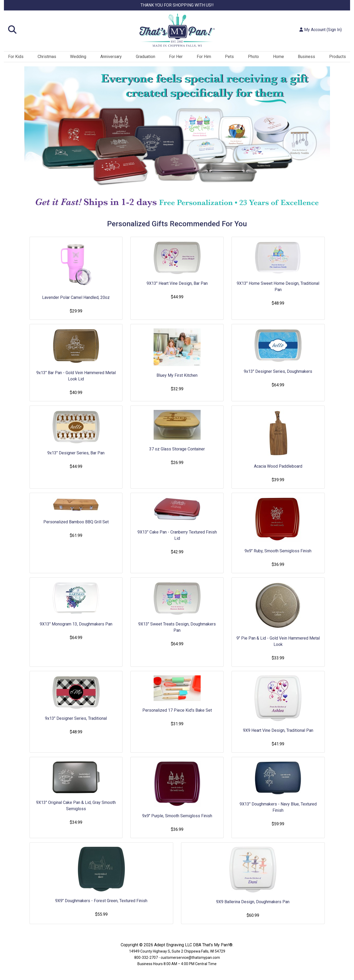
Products (338, 57)
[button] (62, 30)
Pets (229, 57)
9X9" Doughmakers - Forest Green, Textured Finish (101, 901)
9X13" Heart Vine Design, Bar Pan (177, 283)
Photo (253, 57)
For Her (176, 57)
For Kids (16, 57)
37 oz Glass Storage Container (177, 449)
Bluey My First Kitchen (177, 375)
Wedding (78, 57)
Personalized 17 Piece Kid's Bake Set (177, 710)
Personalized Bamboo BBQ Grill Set (76, 522)
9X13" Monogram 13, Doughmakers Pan (76, 624)
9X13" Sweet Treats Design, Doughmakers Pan (177, 627)
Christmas (47, 57)
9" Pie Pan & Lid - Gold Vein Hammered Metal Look (278, 641)
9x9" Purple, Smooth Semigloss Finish (177, 816)
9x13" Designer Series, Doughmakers (278, 371)
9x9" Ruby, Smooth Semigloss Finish (278, 551)
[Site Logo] (177, 30)
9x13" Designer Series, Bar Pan (76, 453)
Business (306, 57)
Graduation (146, 57)
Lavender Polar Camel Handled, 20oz (76, 297)
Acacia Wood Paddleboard (278, 466)
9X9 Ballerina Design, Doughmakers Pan (253, 902)
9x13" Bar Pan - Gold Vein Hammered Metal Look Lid (76, 376)
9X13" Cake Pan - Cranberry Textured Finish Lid (177, 535)
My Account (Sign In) (321, 30)
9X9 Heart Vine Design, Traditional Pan (278, 730)
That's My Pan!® (217, 945)
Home (278, 57)
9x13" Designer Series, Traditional (76, 718)
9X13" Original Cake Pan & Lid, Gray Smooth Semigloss (76, 806)
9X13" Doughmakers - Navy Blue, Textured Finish (278, 807)
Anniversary (111, 57)
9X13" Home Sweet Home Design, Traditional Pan (278, 286)
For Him (204, 57)
